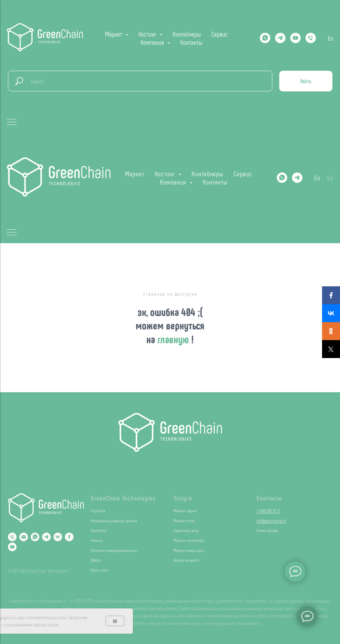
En (331, 38)
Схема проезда (267, 530)
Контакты (191, 42)
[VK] (58, 537)
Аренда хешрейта (186, 560)
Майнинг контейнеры (189, 540)
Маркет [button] (114, 34)
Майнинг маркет (185, 511)
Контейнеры (187, 34)
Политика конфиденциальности (114, 550)
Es (330, 178)
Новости (97, 540)
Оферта (96, 560)
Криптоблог (99, 530)
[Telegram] (280, 38)
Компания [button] (153, 42)
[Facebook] (69, 537)
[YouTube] (12, 547)
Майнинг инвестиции (189, 550)
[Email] (24, 537)
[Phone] (12, 537)
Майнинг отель (184, 521)
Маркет (135, 174)
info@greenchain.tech (271, 521)
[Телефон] (311, 38)
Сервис (220, 34)
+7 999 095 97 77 (268, 511)
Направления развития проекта (114, 521)
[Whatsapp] (265, 38)
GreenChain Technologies (123, 498)
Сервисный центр (186, 530)
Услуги (183, 498)
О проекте (98, 511)
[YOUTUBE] (295, 38)
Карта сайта (100, 570)
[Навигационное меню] (12, 122)
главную (174, 339)
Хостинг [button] (148, 34)
